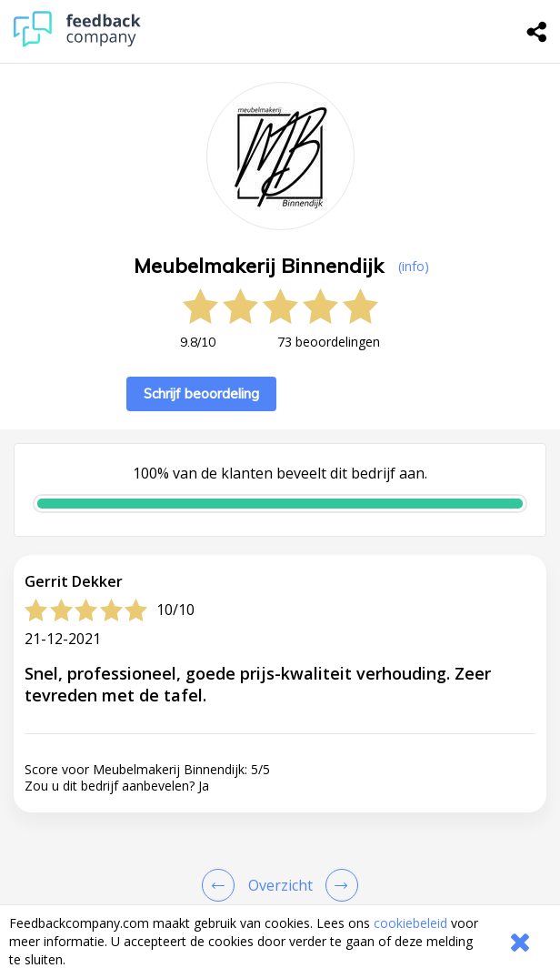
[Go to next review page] (338, 885)
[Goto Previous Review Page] (222, 885)
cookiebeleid (410, 923)
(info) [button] (414, 266)
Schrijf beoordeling (201, 393)
